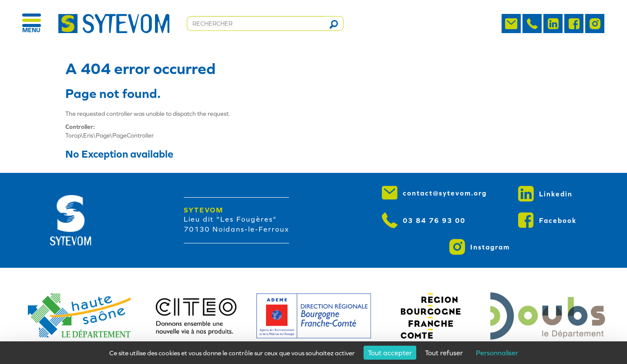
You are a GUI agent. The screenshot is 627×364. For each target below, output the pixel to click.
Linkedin (545, 194)
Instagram (480, 247)
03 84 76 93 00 (424, 220)
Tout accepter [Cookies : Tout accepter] (390, 353)
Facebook (548, 220)
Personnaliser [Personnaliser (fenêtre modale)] (497, 353)
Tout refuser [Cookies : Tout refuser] (444, 353)
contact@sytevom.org (434, 193)
